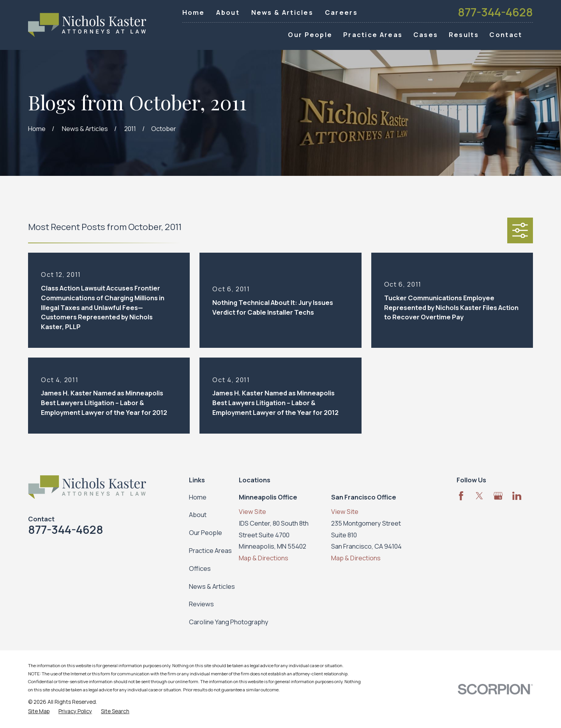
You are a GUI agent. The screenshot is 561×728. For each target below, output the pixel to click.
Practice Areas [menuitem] (373, 35)
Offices (200, 568)
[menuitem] (39, 711)
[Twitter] (479, 496)
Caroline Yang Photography (229, 622)
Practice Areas (210, 550)
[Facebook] (461, 496)
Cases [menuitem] (426, 35)
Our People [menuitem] (310, 35)
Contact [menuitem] (506, 35)
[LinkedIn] (517, 496)
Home (194, 12)
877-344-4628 (495, 12)
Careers (341, 12)
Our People (206, 532)
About (228, 12)
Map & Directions (264, 558)
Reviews (201, 604)
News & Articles (282, 12)
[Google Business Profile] (498, 496)
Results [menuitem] (464, 35)
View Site (252, 511)
